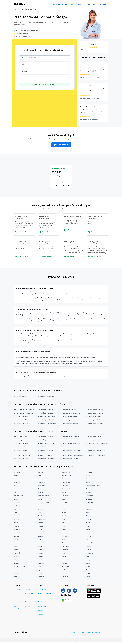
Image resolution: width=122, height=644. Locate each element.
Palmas (88, 526)
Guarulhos (41, 479)
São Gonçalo (65, 496)
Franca (40, 546)
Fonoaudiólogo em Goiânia (21, 416)
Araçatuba (65, 577)
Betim (40, 513)
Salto (15, 560)
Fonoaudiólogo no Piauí (20, 450)
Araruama (65, 556)
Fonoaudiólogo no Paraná (45, 450)
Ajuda (40, 619)
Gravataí (40, 526)
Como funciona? (77, 4)
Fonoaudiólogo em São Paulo (94, 423)
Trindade (16, 563)
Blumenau (89, 509)
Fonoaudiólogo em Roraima (46, 455)
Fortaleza (89, 472)
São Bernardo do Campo (93, 486)
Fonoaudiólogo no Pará (44, 447)
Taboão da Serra (18, 496)
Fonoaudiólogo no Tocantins (70, 459)
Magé (63, 553)
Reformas (28, 598)
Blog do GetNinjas (43, 606)
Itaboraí (88, 546)
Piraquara (16, 550)
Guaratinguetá (66, 566)
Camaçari (89, 533)
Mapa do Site (42, 615)
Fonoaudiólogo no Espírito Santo (96, 440)
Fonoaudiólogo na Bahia (21, 440)
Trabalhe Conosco (43, 602)
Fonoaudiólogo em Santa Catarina (96, 455)
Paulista (88, 536)
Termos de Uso (81, 632)
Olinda (88, 516)
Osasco (16, 489)
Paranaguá (41, 577)
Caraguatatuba (66, 546)
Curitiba (16, 479)
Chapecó (40, 556)
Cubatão (16, 573)
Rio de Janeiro (66, 472)
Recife (15, 486)
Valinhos (16, 523)
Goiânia (40, 475)
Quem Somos (42, 589)
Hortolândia (65, 516)
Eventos (27, 589)
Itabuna (88, 577)
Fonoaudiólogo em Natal (21, 420)
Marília (88, 563)
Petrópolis (65, 536)
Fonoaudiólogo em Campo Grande (23, 413)
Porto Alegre (17, 482)
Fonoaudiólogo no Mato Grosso (23, 447)
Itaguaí (40, 570)
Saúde (23, 9)
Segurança (91, 4)
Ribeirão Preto (42, 482)
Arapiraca (16, 506)
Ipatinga (16, 556)
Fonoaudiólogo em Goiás (21, 443)
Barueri (88, 479)
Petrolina (40, 560)
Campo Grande (66, 489)
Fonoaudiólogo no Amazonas (70, 437)
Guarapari (89, 560)
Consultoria (17, 602)
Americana (41, 533)
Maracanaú (17, 553)
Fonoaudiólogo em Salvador (22, 423)
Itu (39, 543)
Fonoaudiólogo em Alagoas (46, 437)
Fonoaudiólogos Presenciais (46, 396)
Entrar (103, 4)
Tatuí (15, 577)
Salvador (16, 475)
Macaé (88, 529)
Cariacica (64, 529)
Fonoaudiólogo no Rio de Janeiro (96, 420)
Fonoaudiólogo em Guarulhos (46, 416)
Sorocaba (89, 492)
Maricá (64, 533)
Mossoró (88, 566)
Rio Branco (17, 472)
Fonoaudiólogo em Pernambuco (95, 447)
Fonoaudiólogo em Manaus (94, 416)
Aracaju (88, 513)
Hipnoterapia (60, 376)
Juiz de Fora (17, 502)
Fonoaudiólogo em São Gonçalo (47, 423)
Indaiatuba (17, 519)
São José (64, 502)
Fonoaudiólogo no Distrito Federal (72, 440)
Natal (15, 509)
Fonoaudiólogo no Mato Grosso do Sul (97, 443)
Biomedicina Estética (71, 376)
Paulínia (64, 540)
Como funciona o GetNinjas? (24, 36)
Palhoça (88, 570)
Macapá (64, 573)
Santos (88, 482)
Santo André (41, 486)
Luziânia (64, 563)
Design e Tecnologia (17, 607)
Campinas (65, 486)
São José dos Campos (44, 496)
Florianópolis (66, 482)
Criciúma (64, 560)
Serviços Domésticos (29, 607)
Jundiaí (16, 499)
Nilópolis (16, 526)
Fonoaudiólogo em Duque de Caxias (72, 413)
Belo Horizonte (66, 475)
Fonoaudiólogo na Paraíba (69, 447)
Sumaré (64, 519)
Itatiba (88, 556)
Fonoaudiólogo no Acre (20, 437)
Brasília (88, 475)
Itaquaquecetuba (43, 519)
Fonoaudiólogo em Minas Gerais (71, 443)
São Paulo (41, 472)
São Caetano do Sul (43, 502)
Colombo (89, 519)
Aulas (15, 593)
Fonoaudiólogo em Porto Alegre (47, 420)
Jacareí (88, 523)
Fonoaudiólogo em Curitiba (46, 413)
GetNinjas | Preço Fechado (46, 593)
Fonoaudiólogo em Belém (45, 410)
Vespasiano (41, 553)
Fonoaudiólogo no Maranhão (46, 443)
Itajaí (15, 513)
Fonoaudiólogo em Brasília (70, 410)
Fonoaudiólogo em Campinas (94, 410)
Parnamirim (17, 533)
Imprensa (73, 632)
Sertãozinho (65, 570)
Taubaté (40, 529)
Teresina (40, 523)
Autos (15, 598)
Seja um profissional (60, 4)
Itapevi (64, 513)
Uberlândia (89, 499)
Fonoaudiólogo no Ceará (45, 440)
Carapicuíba (89, 502)
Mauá (63, 509)
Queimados (41, 563)
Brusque (16, 570)
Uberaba (88, 550)
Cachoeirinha (17, 529)
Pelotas (40, 550)
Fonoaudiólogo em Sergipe (21, 459)
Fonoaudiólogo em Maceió (69, 416)
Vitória (40, 499)
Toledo (40, 566)
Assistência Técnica (17, 590)
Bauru (39, 540)
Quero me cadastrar (61, 145)
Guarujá (40, 506)
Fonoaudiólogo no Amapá (93, 437)
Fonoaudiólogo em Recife (69, 420)
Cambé (88, 573)
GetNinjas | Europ (43, 598)
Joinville (88, 489)
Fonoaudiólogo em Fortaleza (94, 413)
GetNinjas (17, 9)
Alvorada (16, 536)
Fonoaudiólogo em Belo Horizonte (24, 410)
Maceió (40, 516)
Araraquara (65, 550)
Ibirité (64, 543)
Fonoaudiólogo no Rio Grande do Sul (72, 455)
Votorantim (89, 543)
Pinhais (64, 523)
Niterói (64, 479)
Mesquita (40, 536)
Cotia (88, 506)
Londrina (40, 509)
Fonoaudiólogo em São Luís (70, 423)
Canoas (64, 499)
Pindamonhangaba (19, 566)
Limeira (16, 540)
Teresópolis (89, 553)
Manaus (40, 489)
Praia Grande (90, 496)
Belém (64, 492)
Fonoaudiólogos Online (20, 396)
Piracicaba (17, 516)
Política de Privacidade (93, 632)
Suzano (64, 506)
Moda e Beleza (29, 593)
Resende (40, 573)
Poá (87, 540)
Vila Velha (40, 492)
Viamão (64, 526)
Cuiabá (16, 492)
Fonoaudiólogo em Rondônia (22, 455)
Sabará (16, 546)
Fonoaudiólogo (31, 9)
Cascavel (16, 543)
